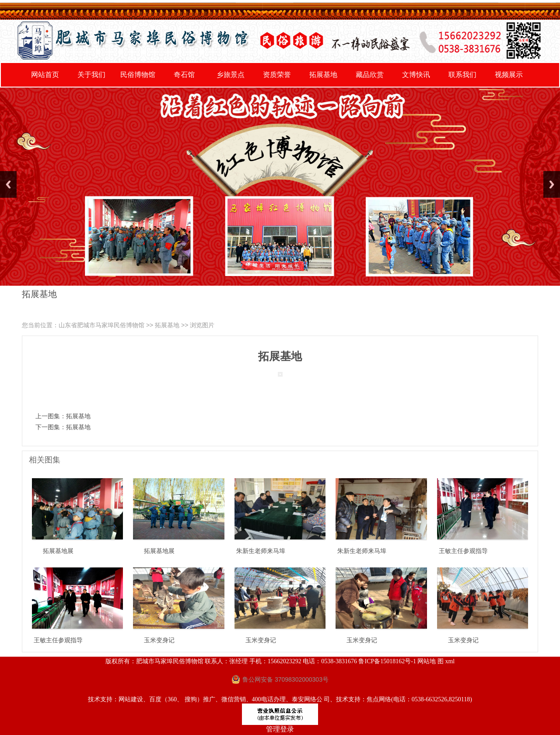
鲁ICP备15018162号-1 (387, 661)
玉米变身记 (159, 640)
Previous (8, 184)
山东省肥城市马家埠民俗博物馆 (101, 325)
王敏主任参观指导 (463, 551)
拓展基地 (167, 325)
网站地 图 (430, 661)
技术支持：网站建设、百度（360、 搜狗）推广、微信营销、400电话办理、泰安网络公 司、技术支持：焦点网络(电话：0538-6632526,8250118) (280, 699)
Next (552, 184)
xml (450, 661)
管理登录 (280, 729)
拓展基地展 (58, 551)
